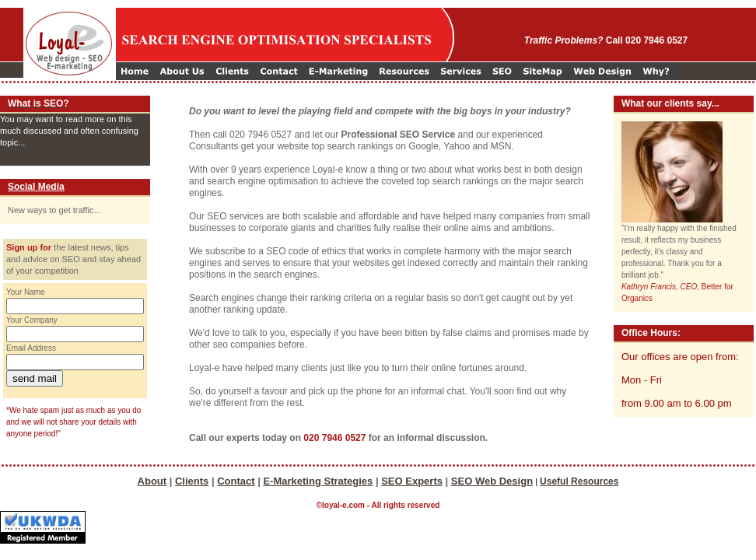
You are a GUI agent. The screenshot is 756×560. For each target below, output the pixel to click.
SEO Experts (412, 481)
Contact (236, 481)
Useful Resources (579, 481)
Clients (192, 481)
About (152, 481)
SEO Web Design (492, 481)
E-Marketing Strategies (318, 481)
